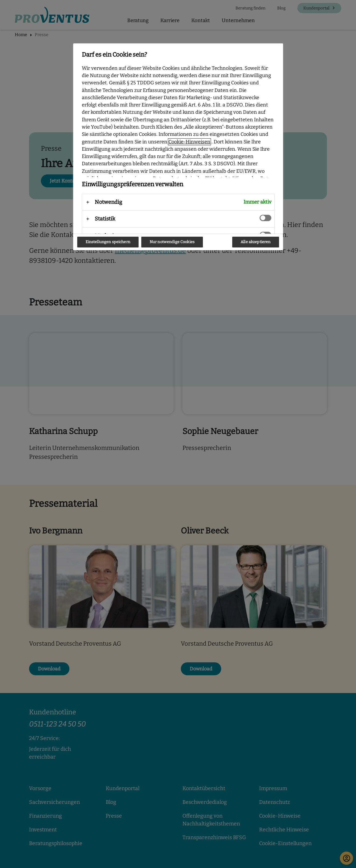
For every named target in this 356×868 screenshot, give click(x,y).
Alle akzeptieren (255, 242)
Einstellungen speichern (108, 242)
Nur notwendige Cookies (172, 242)
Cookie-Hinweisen (189, 142)
